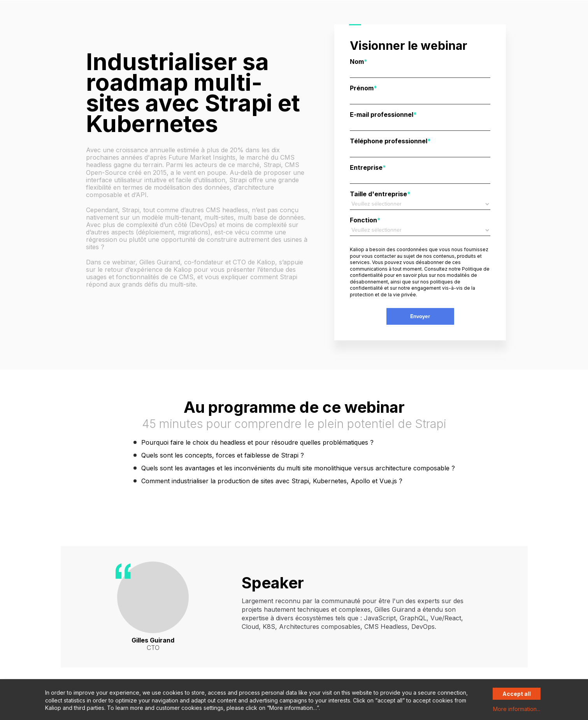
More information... (517, 709)
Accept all (517, 694)
